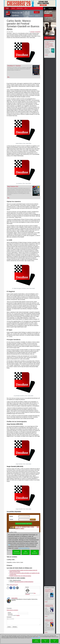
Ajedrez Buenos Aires (14, 585)
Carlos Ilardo (14, 598)
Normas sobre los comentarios (12, 610)
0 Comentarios (38, 32)
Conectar (51, 8)
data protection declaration (36, 638)
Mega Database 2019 (13, 187)
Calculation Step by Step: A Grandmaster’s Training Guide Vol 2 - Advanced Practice (49, 44)
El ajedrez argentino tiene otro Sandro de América (20, 576)
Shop (7, 8)
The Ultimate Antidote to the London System (49, 591)
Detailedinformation (36, 641)
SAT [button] (26, 8)
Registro (18, 615)
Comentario (9, 617)
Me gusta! (32, 32)
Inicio (13, 8)
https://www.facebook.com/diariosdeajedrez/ (24, 582)
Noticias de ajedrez (17, 14)
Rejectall (45, 641)
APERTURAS (20, 8)
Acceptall (54, 641)
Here (39, 637)
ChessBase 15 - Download (14, 66)
